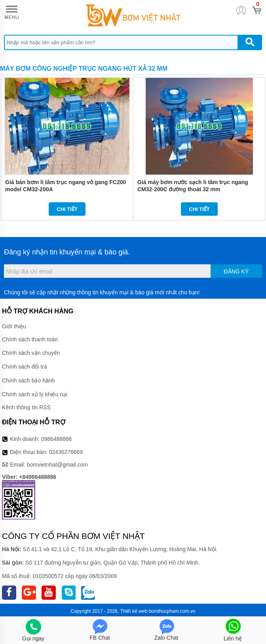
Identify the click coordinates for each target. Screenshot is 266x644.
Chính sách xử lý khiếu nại (35, 394)
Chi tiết (67, 209)
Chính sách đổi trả (25, 367)
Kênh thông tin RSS (26, 407)
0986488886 (57, 439)
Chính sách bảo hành (28, 380)
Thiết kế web (134, 611)
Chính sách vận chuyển (31, 353)
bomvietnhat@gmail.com (57, 465)
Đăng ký (236, 271)
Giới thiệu (14, 326)
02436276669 (66, 452)
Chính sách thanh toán (30, 339)
